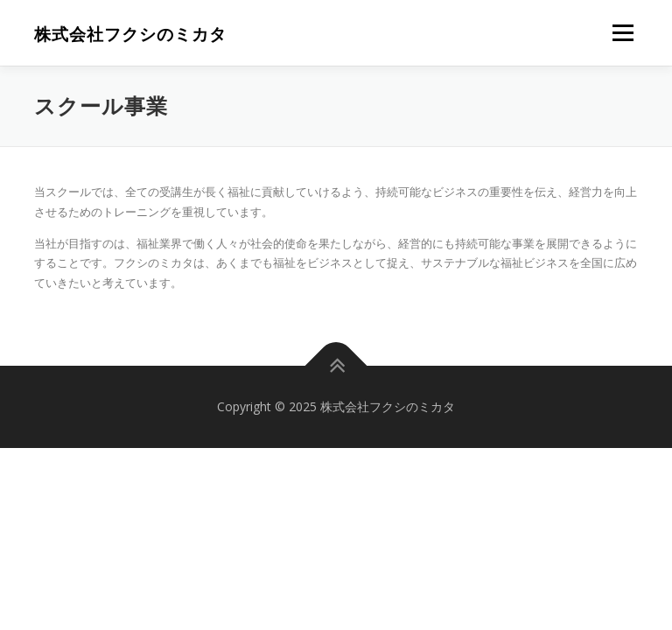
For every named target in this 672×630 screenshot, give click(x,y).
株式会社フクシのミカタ (130, 34)
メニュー (623, 32)
